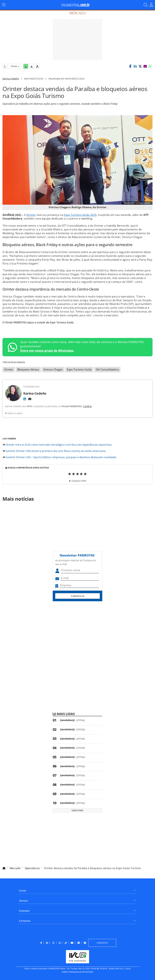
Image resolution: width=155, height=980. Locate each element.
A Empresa (25, 921)
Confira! (87, 406)
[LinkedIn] (25, 399)
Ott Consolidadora (107, 370)
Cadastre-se (78, 596)
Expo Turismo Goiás (79, 370)
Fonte (15, 66)
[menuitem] (77, 889)
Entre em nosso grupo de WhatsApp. (47, 351)
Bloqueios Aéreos (28, 370)
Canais (23, 891)
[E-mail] (30, 399)
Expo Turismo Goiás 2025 (80, 215)
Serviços (23, 901)
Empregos (24, 911)
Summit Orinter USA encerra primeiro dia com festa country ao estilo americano (54, 451)
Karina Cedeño (11, 79)
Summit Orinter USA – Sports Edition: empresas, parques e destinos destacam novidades (59, 457)
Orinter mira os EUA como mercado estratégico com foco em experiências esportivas (57, 445)
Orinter (31, 215)
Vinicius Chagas (53, 370)
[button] (130, 66)
